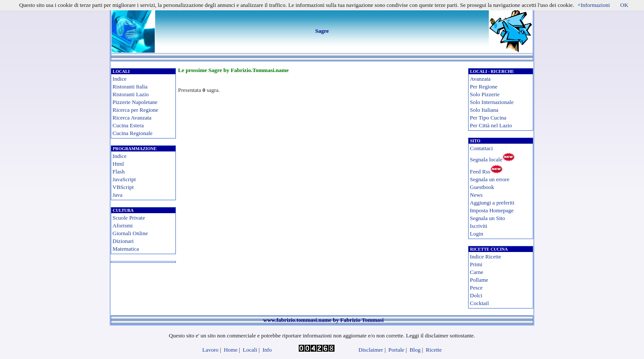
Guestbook (482, 187)
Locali (250, 350)
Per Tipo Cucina (488, 118)
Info (267, 350)
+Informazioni (594, 5)
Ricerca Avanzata (132, 118)
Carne (477, 272)
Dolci (476, 295)
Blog (415, 350)
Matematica (126, 249)
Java (117, 195)
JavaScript (124, 179)
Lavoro (210, 350)
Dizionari (123, 241)
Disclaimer (371, 350)
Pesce (476, 288)
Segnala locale (486, 159)
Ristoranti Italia (130, 87)
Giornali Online (130, 233)
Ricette (434, 350)
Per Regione (484, 87)
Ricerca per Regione (135, 110)
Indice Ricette (486, 257)
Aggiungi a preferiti (492, 203)
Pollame (479, 280)
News (476, 195)
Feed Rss (480, 172)
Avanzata (480, 79)
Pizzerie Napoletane (135, 102)
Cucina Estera (128, 125)
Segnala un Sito (488, 218)
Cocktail (479, 303)
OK (624, 5)
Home (231, 350)
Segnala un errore (490, 179)
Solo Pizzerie (485, 94)
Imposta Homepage (492, 210)
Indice (119, 79)
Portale (396, 350)
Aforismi (123, 225)
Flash (119, 172)
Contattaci (481, 148)
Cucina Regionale (133, 133)
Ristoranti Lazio (131, 94)
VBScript (123, 187)
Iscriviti (478, 226)
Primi (476, 264)
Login (477, 234)
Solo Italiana (484, 110)
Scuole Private (129, 218)
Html (118, 164)
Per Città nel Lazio (491, 125)
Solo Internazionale (492, 102)
